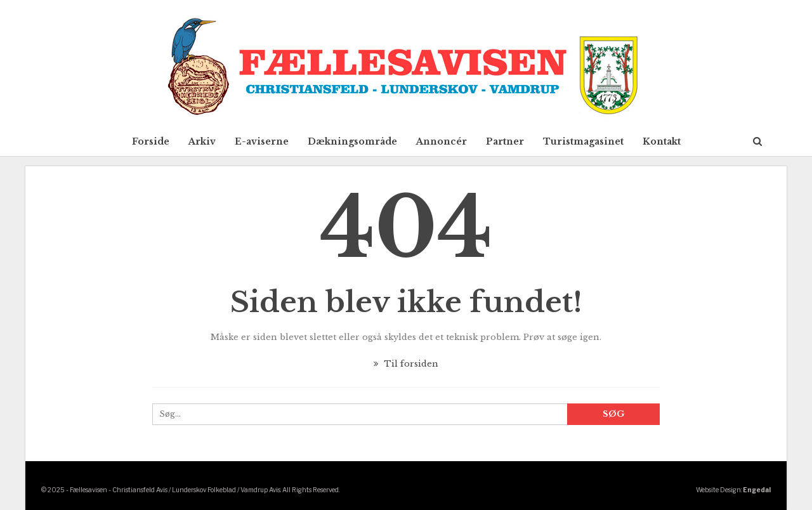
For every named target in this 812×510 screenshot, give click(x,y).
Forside (151, 141)
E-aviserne (262, 141)
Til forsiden (406, 364)
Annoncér (442, 141)
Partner (505, 141)
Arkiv (202, 141)
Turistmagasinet (583, 141)
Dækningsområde (352, 141)
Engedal (757, 490)
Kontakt (662, 141)
